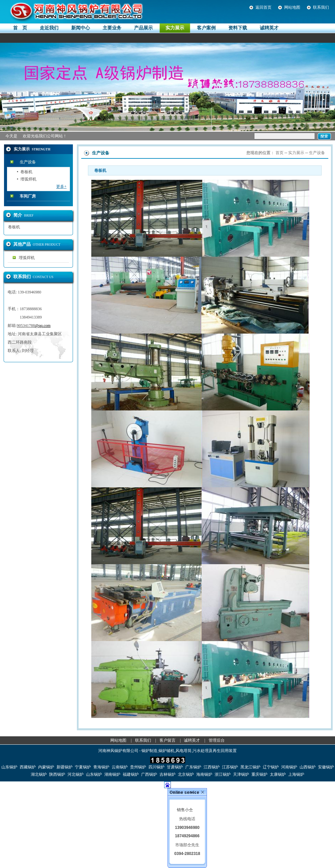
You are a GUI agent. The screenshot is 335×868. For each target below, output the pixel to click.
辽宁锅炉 (271, 767)
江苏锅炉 (230, 767)
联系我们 (321, 7)
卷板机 (26, 172)
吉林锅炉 (167, 774)
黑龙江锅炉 (250, 767)
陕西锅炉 (57, 774)
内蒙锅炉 (46, 767)
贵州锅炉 (138, 767)
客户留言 (167, 740)
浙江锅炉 (223, 774)
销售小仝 (185, 810)
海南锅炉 (204, 774)
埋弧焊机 (28, 179)
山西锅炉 (308, 767)
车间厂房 (28, 196)
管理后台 (217, 740)
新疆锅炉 (65, 767)
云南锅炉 (120, 767)
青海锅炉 (101, 767)
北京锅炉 (186, 774)
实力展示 (296, 153)
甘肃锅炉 (175, 767)
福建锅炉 (131, 774)
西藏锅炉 (28, 767)
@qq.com (43, 326)
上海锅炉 (296, 774)
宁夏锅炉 (83, 767)
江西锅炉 (212, 767)
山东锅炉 (9, 767)
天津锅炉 (241, 774)
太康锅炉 (278, 774)
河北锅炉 (76, 774)
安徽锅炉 (326, 767)
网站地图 (292, 7)
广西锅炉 (149, 774)
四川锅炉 (156, 767)
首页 (280, 153)
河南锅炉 (289, 767)
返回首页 (263, 7)
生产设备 (28, 162)
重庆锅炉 (259, 774)
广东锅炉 (193, 767)
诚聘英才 (192, 740)
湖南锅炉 (112, 774)
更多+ (61, 187)
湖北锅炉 (39, 774)
